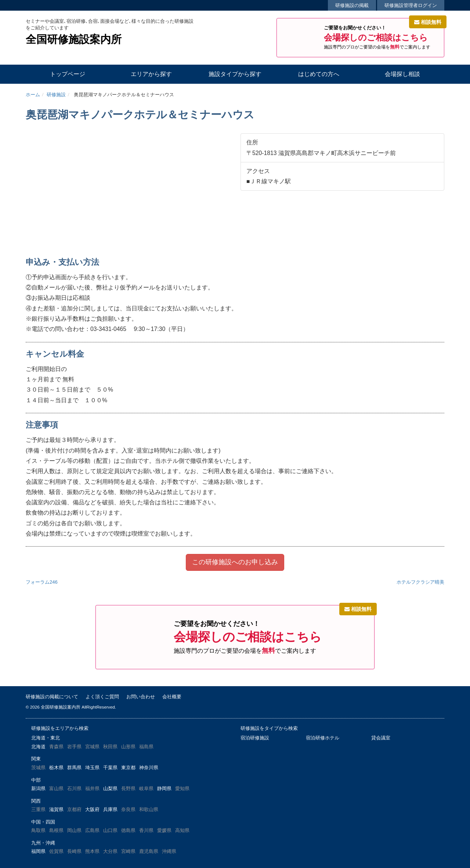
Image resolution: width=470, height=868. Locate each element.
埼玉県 (92, 768)
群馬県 (74, 768)
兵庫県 (110, 809)
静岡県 (164, 788)
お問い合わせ (141, 697)
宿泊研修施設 (255, 738)
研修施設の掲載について (52, 697)
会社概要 (172, 697)
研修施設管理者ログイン (411, 5)
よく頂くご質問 (102, 697)
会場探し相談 (402, 74)
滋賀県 (56, 809)
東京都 (128, 768)
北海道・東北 (46, 738)
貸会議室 (381, 738)
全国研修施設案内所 (74, 39)
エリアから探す (151, 74)
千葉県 (110, 768)
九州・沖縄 (43, 843)
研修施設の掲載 (352, 5)
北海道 (38, 747)
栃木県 (56, 768)
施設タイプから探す (235, 74)
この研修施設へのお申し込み (235, 562)
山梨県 (110, 788)
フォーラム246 (42, 582)
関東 (36, 759)
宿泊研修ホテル (323, 738)
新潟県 (38, 788)
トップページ (68, 74)
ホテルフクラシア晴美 (420, 582)
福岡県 (38, 851)
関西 (36, 801)
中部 (36, 780)
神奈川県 (149, 768)
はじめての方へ (319, 74)
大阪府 (92, 809)
